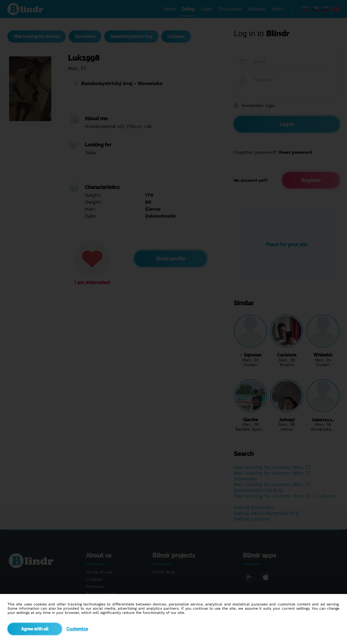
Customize (77, 629)
